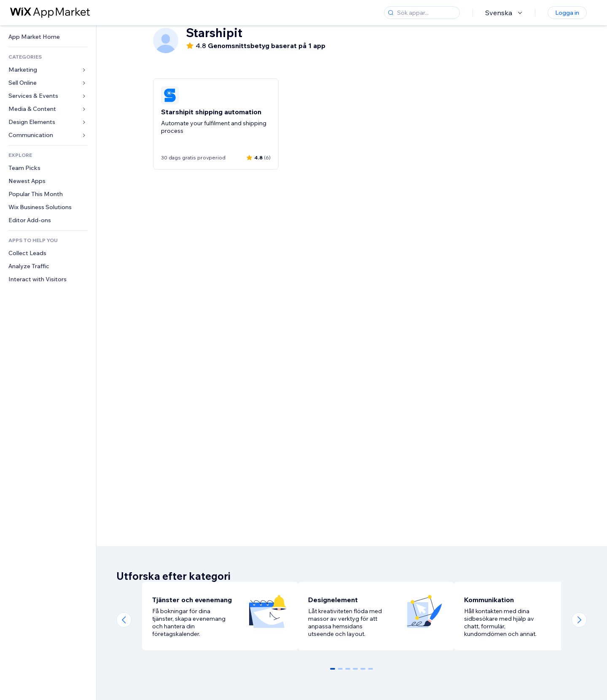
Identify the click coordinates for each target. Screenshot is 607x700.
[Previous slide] (124, 620)
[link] (48, 37)
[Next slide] (579, 620)
